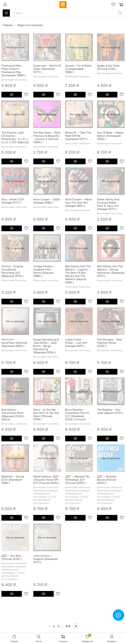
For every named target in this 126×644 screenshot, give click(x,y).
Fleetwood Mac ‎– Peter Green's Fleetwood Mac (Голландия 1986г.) (14, 70)
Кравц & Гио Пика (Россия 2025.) (108, 67)
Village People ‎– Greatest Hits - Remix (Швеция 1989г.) (44, 271)
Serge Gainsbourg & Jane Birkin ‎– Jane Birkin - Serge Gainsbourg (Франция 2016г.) (46, 346)
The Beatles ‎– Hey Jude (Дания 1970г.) (110, 411)
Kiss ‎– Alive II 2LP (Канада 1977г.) (13, 201)
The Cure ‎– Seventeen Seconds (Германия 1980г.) (14, 343)
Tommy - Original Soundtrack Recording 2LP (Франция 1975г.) (12, 271)
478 (68, 626)
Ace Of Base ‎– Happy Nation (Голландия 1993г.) (110, 136)
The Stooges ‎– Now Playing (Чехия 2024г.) (110, 343)
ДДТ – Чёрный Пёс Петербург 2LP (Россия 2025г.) (77, 480)
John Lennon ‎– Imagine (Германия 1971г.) (45, 559)
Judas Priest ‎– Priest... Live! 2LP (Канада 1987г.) (76, 343)
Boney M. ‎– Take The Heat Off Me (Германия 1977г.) (78, 136)
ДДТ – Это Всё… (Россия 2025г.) (12, 557)
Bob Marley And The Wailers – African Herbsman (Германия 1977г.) (111, 271)
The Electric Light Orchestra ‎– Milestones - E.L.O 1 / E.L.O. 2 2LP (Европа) (15, 137)
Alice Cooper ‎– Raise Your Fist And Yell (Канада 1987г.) (78, 202)
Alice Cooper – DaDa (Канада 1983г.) (47, 201)
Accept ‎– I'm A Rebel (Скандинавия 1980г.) (78, 69)
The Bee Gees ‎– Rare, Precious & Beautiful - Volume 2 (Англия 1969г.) (47, 137)
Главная (8, 25)
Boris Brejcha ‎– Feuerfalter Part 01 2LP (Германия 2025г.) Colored (77, 414)
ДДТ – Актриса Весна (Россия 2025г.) (107, 480)
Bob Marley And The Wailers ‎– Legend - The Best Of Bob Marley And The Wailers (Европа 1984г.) (78, 274)
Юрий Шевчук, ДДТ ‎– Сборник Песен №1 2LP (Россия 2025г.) (47, 480)
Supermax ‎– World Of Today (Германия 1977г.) (47, 69)
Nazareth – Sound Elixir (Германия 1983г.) (13, 480)
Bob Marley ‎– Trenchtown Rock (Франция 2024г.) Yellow (13, 414)
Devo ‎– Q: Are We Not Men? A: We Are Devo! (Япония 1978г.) (46, 414)
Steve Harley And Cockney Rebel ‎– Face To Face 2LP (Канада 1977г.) (108, 204)
